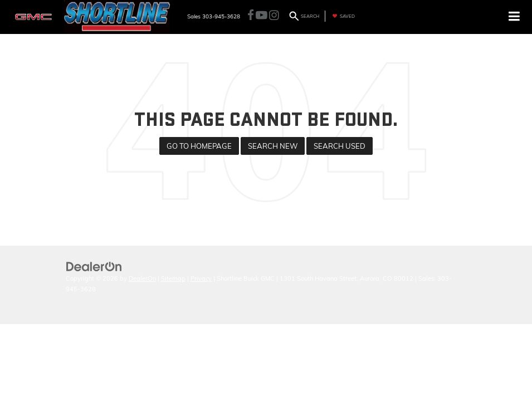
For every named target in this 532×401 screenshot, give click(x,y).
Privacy (201, 278)
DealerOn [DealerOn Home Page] (142, 278)
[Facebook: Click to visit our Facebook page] (251, 16)
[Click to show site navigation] (514, 17)
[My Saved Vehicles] (342, 16)
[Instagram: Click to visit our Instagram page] (274, 16)
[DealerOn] (94, 266)
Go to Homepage (199, 146)
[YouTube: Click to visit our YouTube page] (262, 16)
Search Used (340, 146)
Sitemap (173, 278)
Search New (273, 146)
